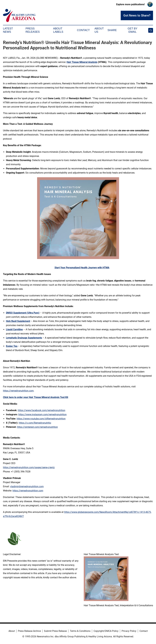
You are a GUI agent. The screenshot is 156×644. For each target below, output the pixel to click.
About (12, 631)
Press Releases (33, 30)
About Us (99, 30)
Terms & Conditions (80, 631)
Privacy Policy (129, 631)
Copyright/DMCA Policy (106, 631)
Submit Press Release (55, 631)
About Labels (58, 30)
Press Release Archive (29, 631)
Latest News (8, 30)
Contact (83, 30)
